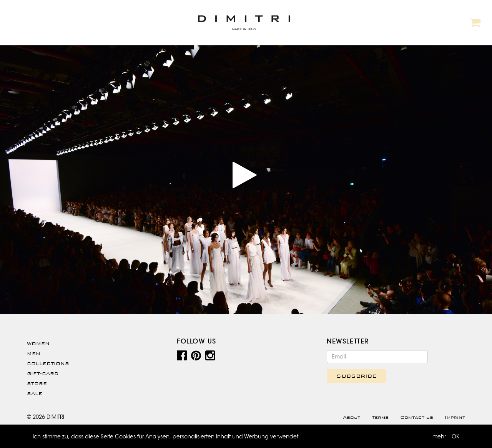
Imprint (455, 417)
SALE (35, 393)
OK (455, 436)
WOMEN (38, 343)
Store (37, 383)
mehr (439, 436)
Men (34, 353)
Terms (380, 417)
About (352, 417)
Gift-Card (43, 373)
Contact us (417, 417)
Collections (48, 363)
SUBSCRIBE (356, 376)
